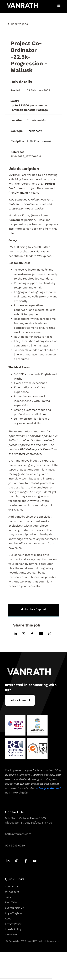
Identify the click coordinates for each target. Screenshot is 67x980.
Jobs (8, 897)
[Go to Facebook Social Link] (26, 861)
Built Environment (39, 141)
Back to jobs (19, 24)
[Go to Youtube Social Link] (34, 861)
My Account (12, 892)
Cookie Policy (13, 929)
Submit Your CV (14, 908)
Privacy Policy (13, 924)
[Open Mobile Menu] (59, 5)
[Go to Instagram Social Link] (17, 861)
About (9, 919)
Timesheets (12, 934)
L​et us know (18, 700)
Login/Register (14, 913)
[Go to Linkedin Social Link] (8, 861)
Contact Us (12, 886)
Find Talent (12, 902)
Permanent (34, 131)
